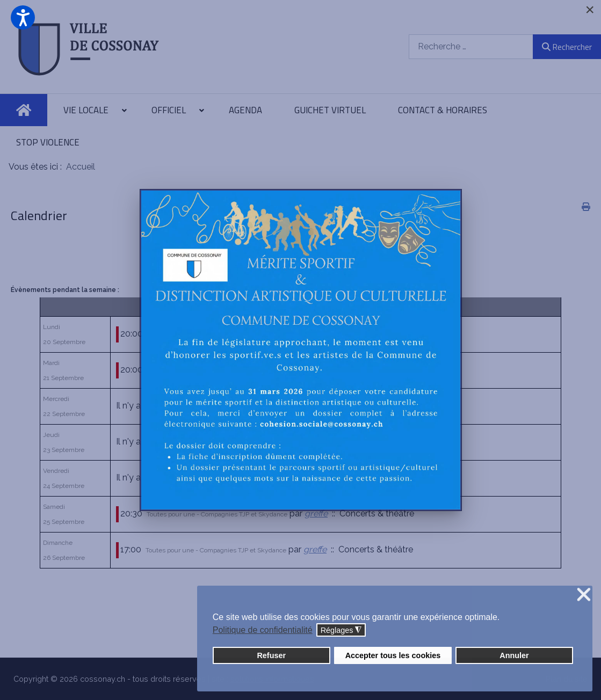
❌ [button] (584, 595)
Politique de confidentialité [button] (263, 630)
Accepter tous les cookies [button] (393, 655)
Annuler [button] (514, 655)
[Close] (590, 10)
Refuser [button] (271, 655)
